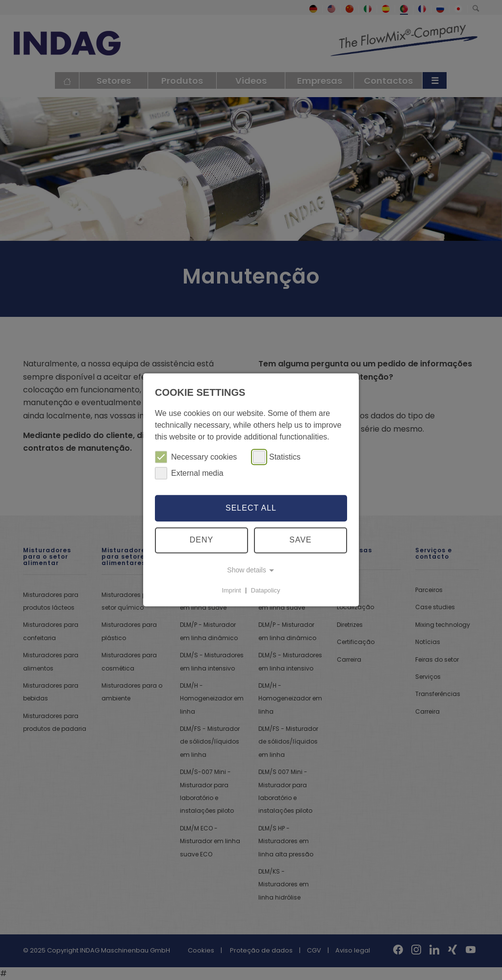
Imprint (232, 590)
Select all (251, 508)
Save (301, 540)
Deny (201, 540)
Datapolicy (266, 590)
